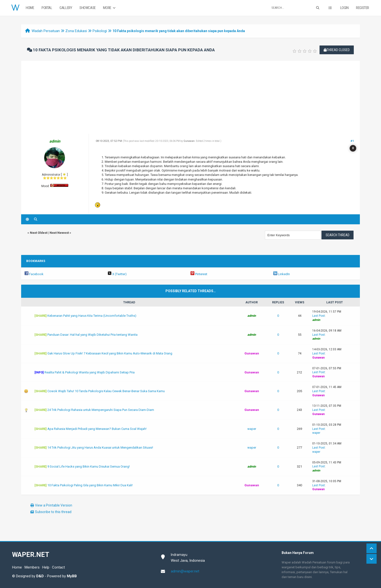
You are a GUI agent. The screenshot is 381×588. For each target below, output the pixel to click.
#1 (352, 141)
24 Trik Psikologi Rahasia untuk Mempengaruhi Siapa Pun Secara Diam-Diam (101, 410)
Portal (47, 8)
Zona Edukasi (76, 31)
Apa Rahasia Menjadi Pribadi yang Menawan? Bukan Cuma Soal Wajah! (97, 429)
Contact (58, 567)
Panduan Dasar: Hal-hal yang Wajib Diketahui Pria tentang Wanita (92, 335)
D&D (40, 576)
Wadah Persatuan (46, 31)
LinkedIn (282, 274)
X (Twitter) (117, 274)
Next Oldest (39, 233)
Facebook (34, 274)
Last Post (319, 316)
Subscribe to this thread (53, 512)
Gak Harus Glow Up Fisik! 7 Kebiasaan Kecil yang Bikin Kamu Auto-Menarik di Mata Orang (110, 353)
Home (30, 8)
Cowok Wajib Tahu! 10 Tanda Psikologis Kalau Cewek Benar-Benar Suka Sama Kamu (106, 391)
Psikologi (100, 31)
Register (363, 8)
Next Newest (59, 233)
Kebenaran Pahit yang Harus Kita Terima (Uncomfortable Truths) (92, 316)
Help (46, 567)
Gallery (66, 8)
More (110, 8)
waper (252, 429)
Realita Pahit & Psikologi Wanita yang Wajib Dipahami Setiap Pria (90, 372)
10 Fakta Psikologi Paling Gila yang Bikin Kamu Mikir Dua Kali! (90, 485)
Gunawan (189, 141)
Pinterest (199, 274)
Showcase (88, 8)
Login (344, 8)
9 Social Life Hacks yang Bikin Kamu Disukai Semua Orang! (89, 466)
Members (32, 567)
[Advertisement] (190, 97)
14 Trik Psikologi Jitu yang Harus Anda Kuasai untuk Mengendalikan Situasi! (100, 448)
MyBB (72, 576)
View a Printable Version (54, 505)
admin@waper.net (185, 571)
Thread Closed (337, 50)
